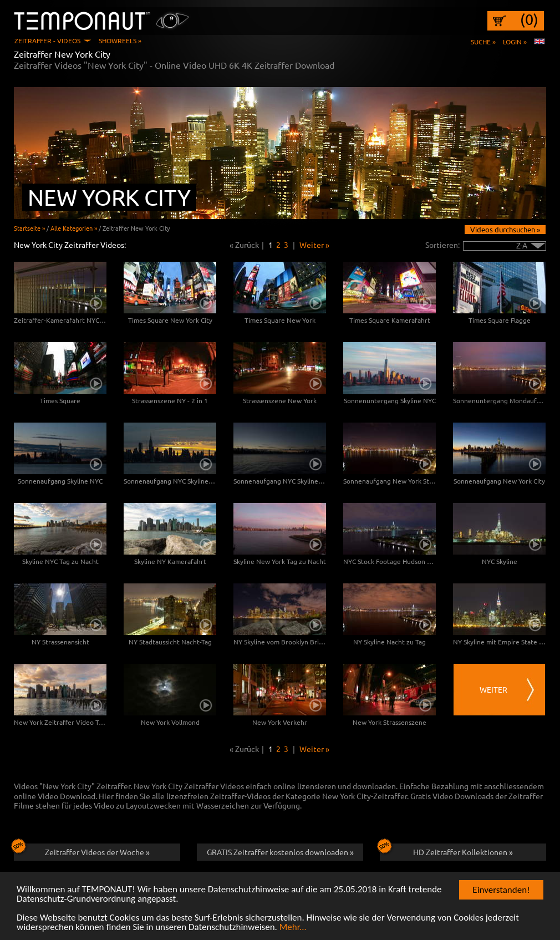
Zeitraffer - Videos (47, 40)
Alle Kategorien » (74, 228)
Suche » (483, 42)
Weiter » (314, 245)
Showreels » (120, 40)
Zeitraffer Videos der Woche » (82, 850)
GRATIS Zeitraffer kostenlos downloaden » (280, 852)
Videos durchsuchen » (505, 229)
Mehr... (293, 933)
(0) (529, 19)
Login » (515, 42)
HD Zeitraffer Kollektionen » (446, 850)
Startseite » (29, 228)
